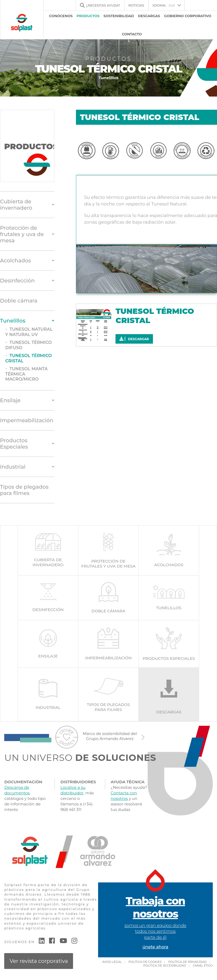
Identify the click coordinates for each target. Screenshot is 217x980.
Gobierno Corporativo (188, 16)
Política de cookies (145, 962)
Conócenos (61, 16)
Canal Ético (203, 965)
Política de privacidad (187, 962)
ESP (164, 5)
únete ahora (155, 947)
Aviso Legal (112, 962)
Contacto (132, 34)
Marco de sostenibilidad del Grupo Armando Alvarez (110, 736)
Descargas (149, 16)
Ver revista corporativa (39, 961)
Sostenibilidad (119, 16)
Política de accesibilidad (165, 965)
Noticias (136, 5)
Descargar (134, 339)
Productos (88, 16)
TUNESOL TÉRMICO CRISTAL (155, 316)
